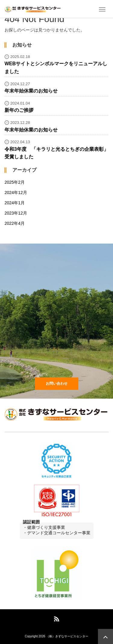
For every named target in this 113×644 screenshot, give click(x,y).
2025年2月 (15, 182)
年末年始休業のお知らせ (31, 91)
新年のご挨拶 (19, 110)
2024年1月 (15, 203)
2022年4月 (15, 223)
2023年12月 (16, 213)
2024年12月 (16, 193)
